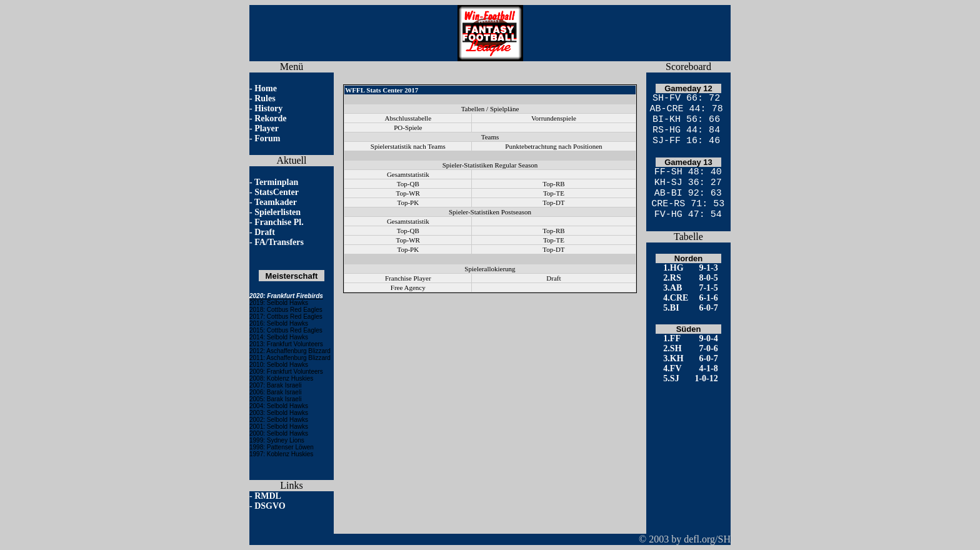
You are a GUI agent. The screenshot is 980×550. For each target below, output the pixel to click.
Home (266, 88)
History (268, 108)
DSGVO (270, 506)
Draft (265, 232)
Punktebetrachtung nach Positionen (553, 146)
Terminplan (276, 182)
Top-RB (553, 184)
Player (267, 128)
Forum (267, 138)
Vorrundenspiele (554, 118)
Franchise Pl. (279, 222)
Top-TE (554, 193)
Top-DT (553, 202)
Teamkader (276, 202)
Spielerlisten (277, 212)
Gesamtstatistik (408, 174)
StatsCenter (277, 192)
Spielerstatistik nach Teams (408, 146)
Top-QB (408, 184)
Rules (265, 98)
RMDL (268, 496)
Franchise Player (408, 278)
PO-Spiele (408, 127)
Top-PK (408, 202)
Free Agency (408, 287)
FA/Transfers (279, 242)
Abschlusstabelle (408, 118)
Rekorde (270, 118)
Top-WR (408, 193)
